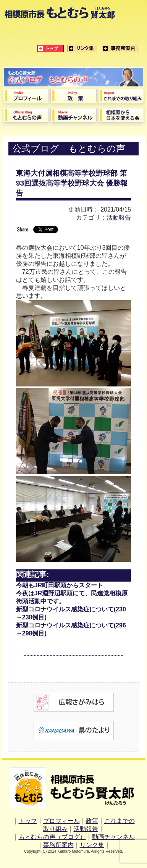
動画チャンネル (113, 837)
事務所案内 (58, 845)
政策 (92, 821)
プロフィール (61, 821)
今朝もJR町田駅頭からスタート (60, 585)
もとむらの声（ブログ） (52, 837)
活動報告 (119, 217)
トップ (28, 821)
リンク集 (92, 845)
